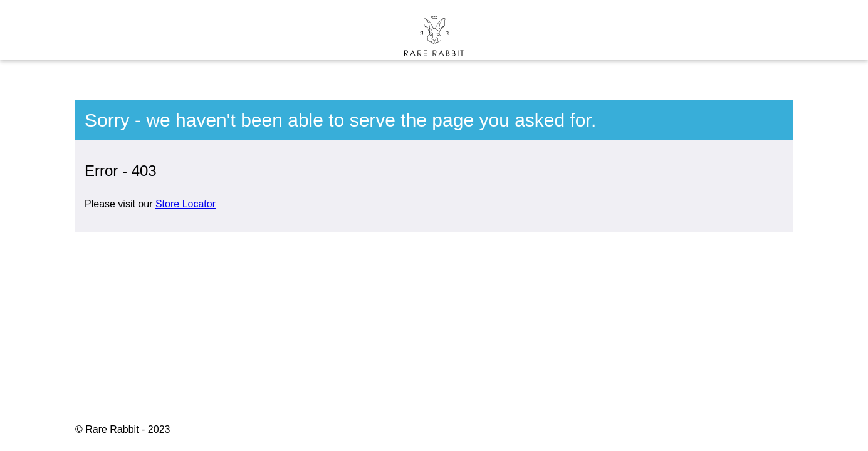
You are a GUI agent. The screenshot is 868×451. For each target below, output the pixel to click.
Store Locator (186, 204)
